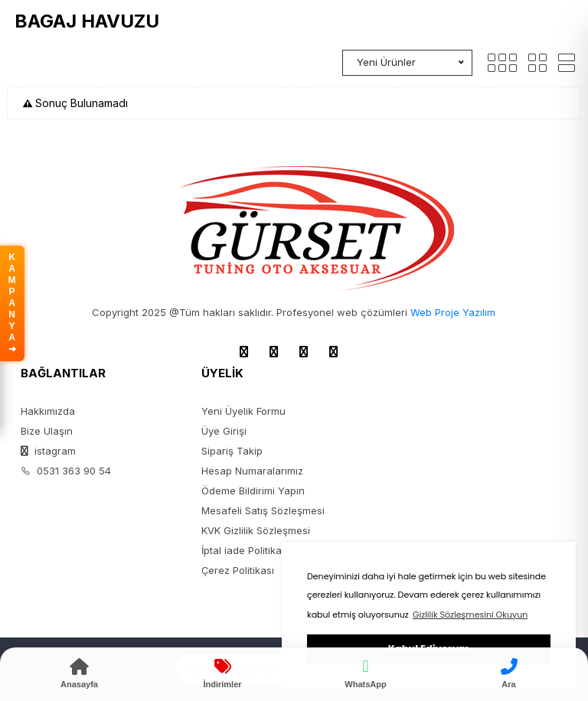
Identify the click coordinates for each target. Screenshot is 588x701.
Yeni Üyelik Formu (243, 411)
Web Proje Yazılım (453, 312)
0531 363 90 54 (66, 471)
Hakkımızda (48, 411)
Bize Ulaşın (47, 431)
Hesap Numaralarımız (252, 471)
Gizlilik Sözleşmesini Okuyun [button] (470, 615)
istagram (48, 451)
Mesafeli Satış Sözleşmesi (263, 510)
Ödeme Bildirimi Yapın (253, 491)
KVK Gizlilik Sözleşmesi (256, 530)
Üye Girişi (224, 431)
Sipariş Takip (232, 451)
